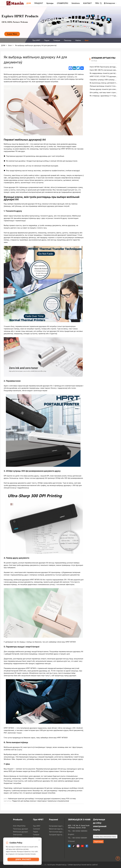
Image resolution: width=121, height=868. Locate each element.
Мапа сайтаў (92, 865)
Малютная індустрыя (57, 829)
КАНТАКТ (87, 3)
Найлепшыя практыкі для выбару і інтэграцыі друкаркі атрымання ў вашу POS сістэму (42, 799)
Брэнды (50, 3)
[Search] (101, 3)
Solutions (76, 3)
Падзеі (47, 40)
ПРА (97, 3)
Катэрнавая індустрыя (57, 826)
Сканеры (16, 837)
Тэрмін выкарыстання (77, 865)
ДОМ (29, 3)
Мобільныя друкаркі (20, 832)
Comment (36, 829)
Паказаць (68, 40)
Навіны (78, 40)
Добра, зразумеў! (23, 860)
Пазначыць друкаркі (20, 829)
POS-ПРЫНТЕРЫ (19, 826)
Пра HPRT (36, 40)
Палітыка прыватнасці (57, 865)
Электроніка (18, 835)
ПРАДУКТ (39, 3)
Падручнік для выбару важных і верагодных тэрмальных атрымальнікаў (41, 801)
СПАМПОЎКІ (62, 3)
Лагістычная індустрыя (57, 832)
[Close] (39, 840)
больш (94, 61)
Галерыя (57, 40)
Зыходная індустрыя (57, 835)
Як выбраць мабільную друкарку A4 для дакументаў (36, 45)
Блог (87, 40)
